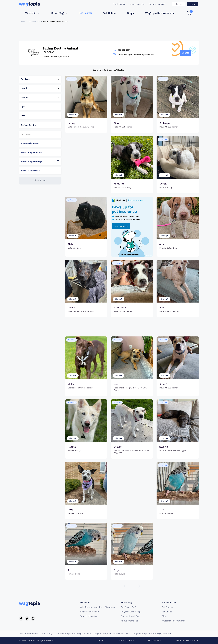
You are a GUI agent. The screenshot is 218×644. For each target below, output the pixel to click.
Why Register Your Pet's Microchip (97, 607)
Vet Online (109, 13)
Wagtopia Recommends (159, 13)
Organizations (34, 22)
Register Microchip (89, 612)
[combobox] (40, 79)
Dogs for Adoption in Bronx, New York (112, 634)
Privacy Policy (154, 640)
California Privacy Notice (186, 640)
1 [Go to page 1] (132, 586)
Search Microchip (89, 616)
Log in (192, 4)
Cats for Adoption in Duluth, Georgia (36, 634)
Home (23, 22)
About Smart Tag (129, 621)
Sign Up (179, 4)
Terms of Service (126, 640)
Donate (185, 53)
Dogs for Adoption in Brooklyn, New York (152, 634)
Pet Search (85, 13)
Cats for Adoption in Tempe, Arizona (74, 634)
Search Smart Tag (130, 616)
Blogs (130, 13)
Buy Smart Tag (128, 607)
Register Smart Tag (131, 612)
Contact (101, 640)
